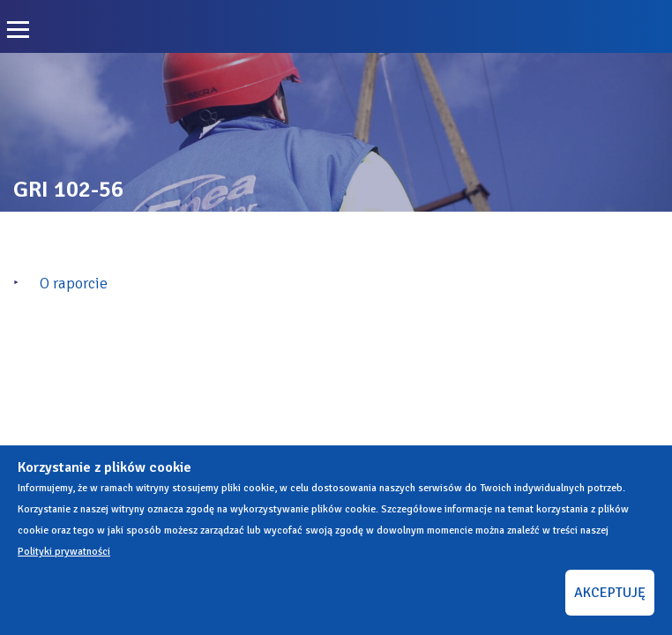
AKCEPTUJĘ (610, 593)
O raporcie (74, 283)
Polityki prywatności (64, 552)
